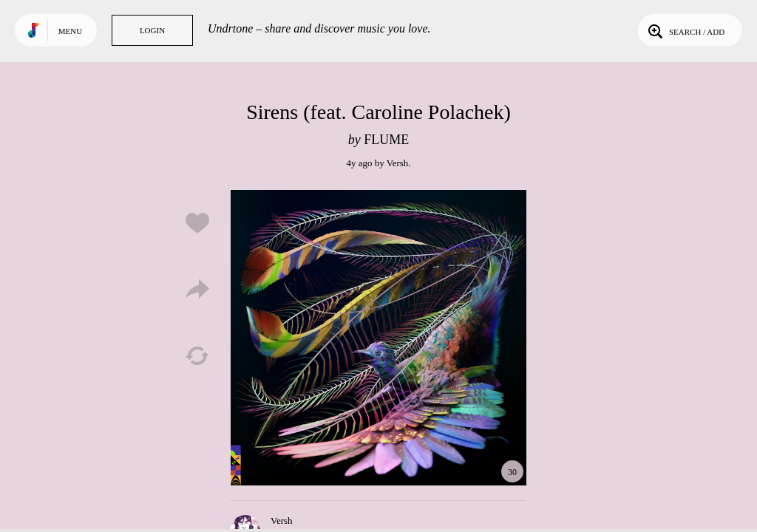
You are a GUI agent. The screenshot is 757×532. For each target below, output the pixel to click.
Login (152, 30)
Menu (70, 31)
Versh (398, 163)
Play (378, 338)
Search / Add (685, 30)
